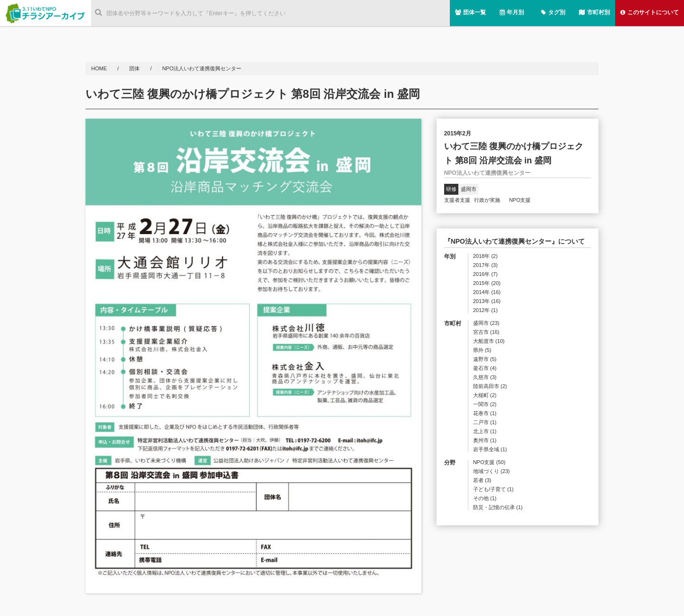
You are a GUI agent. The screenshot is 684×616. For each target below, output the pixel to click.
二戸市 (485, 422)
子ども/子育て (494, 489)
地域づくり (492, 471)
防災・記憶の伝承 (498, 507)
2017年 (485, 265)
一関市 (485, 404)
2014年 (487, 292)
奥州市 (485, 441)
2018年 (485, 256)
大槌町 (485, 395)
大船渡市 (489, 341)
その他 (485, 498)
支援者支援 (457, 200)
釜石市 (485, 368)
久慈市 (485, 377)
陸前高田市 (490, 386)
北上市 (485, 431)
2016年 (485, 274)
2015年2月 (458, 133)
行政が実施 (490, 200)
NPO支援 (520, 200)
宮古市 (486, 332)
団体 (135, 68)
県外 (482, 350)
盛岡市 (469, 189)
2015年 (487, 283)
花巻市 (485, 413)
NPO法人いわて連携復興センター (202, 68)
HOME (100, 68)
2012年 (485, 310)
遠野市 (485, 359)
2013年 (487, 301)
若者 (482, 480)
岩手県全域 (490, 450)
